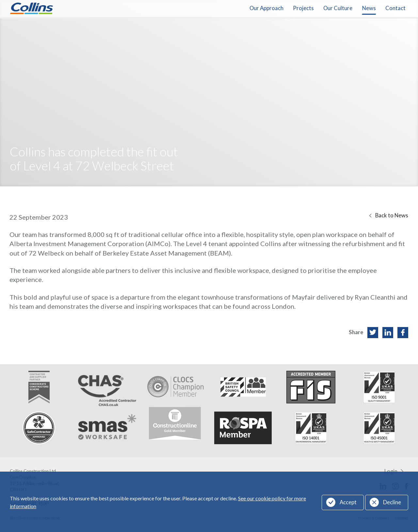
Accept (348, 502)
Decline (392, 502)
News (369, 8)
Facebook (403, 332)
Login (391, 471)
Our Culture (338, 8)
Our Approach (266, 8)
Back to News (392, 215)
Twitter (373, 332)
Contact (395, 8)
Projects (303, 8)
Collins (32, 8)
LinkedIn (388, 332)
